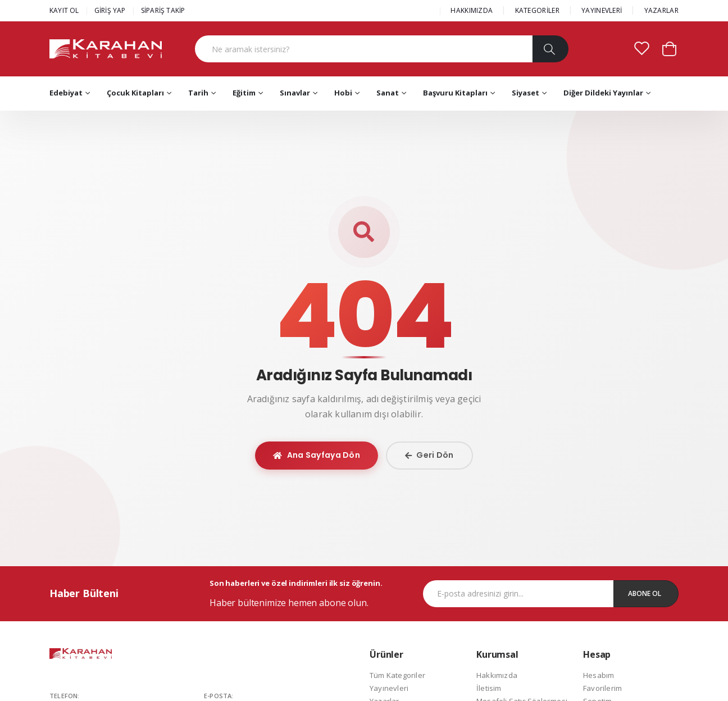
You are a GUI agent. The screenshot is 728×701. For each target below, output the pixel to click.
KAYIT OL (64, 10)
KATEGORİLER (537, 10)
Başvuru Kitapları (455, 93)
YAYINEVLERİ (602, 10)
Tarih (198, 93)
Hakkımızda (497, 675)
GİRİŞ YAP (110, 10)
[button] (669, 48)
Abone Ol (645, 593)
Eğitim (244, 93)
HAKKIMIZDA (472, 10)
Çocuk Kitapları (135, 93)
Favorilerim (602, 688)
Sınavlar (295, 93)
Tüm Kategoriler (397, 675)
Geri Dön (429, 455)
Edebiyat (66, 93)
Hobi (343, 93)
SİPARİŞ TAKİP (163, 10)
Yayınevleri (389, 688)
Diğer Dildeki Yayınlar (603, 93)
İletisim (489, 688)
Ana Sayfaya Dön (317, 455)
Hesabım (599, 675)
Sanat (388, 93)
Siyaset (525, 93)
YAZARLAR (661, 10)
